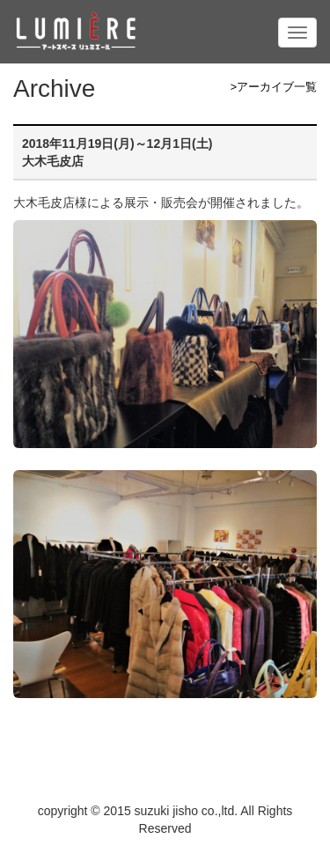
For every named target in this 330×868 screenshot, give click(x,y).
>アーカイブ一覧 (274, 87)
